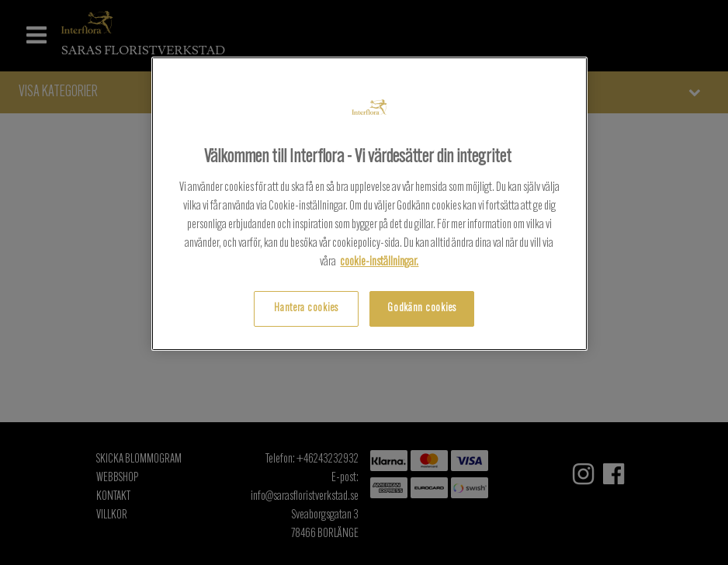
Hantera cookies (306, 308)
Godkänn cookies (422, 308)
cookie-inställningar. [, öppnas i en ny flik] (379, 262)
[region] (370, 204)
